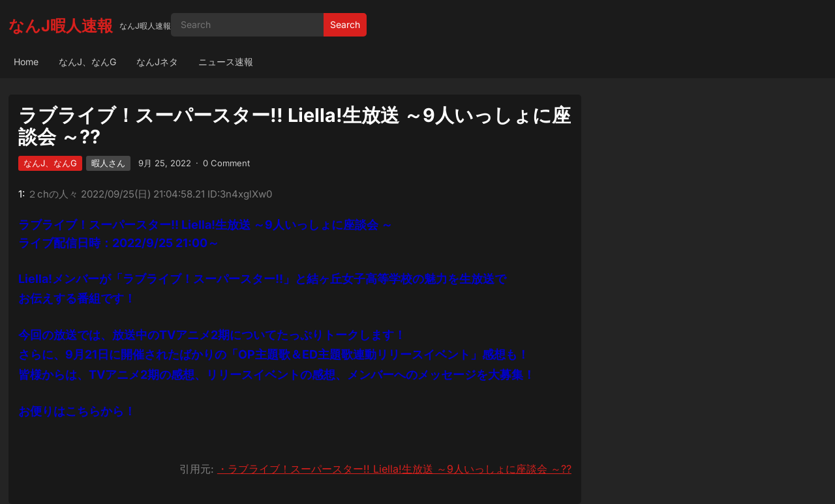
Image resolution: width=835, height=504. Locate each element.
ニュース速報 (226, 62)
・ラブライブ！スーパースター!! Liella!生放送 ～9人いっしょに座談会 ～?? (394, 469)
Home (26, 62)
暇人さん (108, 163)
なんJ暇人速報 (61, 26)
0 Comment (226, 163)
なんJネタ (157, 62)
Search (345, 24)
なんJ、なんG (87, 62)
